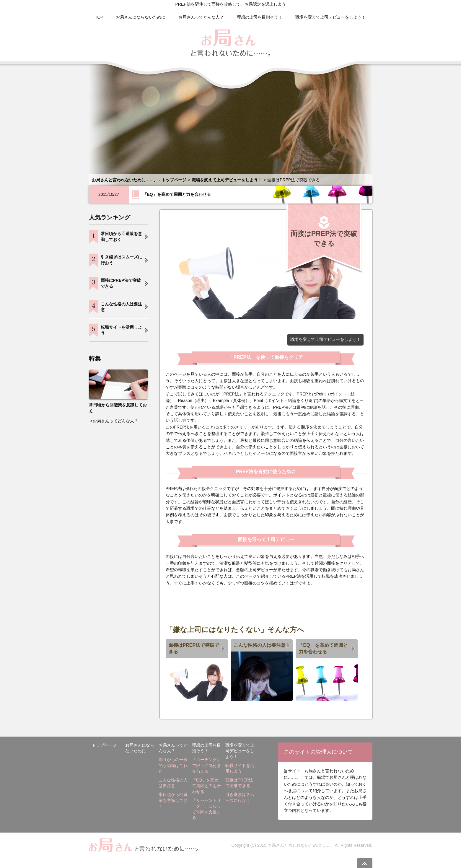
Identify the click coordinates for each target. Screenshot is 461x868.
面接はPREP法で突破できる (194, 648)
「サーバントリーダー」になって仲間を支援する (206, 809)
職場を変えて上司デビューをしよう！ (330, 17)
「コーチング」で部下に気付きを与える (206, 765)
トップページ (104, 745)
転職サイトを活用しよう (121, 330)
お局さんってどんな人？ (201, 17)
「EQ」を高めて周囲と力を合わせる (177, 194)
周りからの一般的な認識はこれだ (173, 765)
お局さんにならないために (141, 17)
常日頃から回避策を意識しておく (121, 237)
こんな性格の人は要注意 (260, 645)
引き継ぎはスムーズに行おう (121, 260)
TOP (99, 17)
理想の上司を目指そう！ (260, 17)
